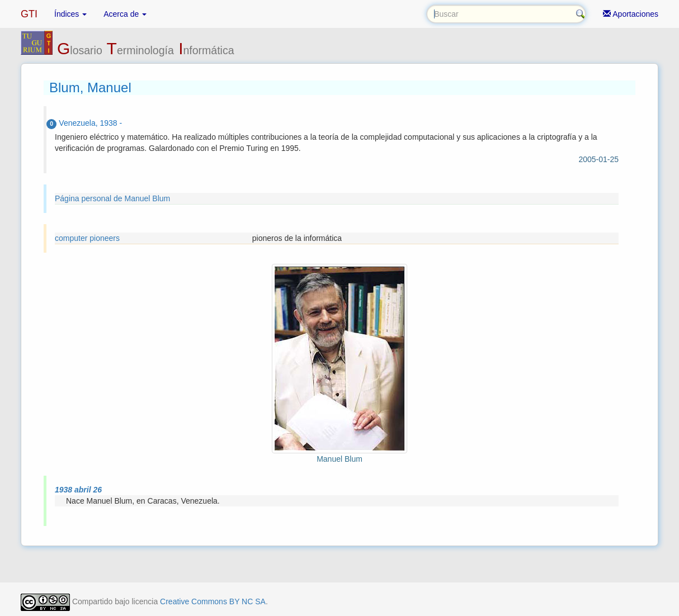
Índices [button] (70, 14)
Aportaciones (631, 14)
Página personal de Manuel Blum (112, 198)
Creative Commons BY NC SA (213, 601)
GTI (29, 14)
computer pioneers (87, 238)
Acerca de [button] (125, 14)
